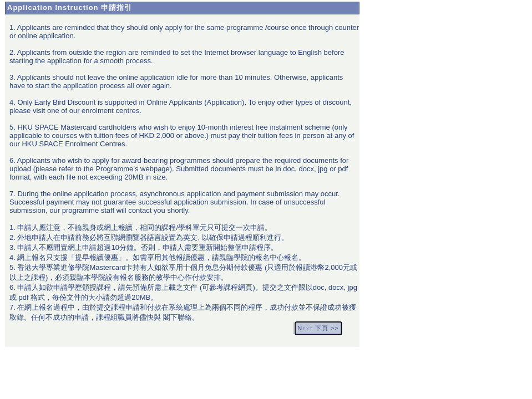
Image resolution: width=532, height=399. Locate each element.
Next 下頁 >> (318, 328)
